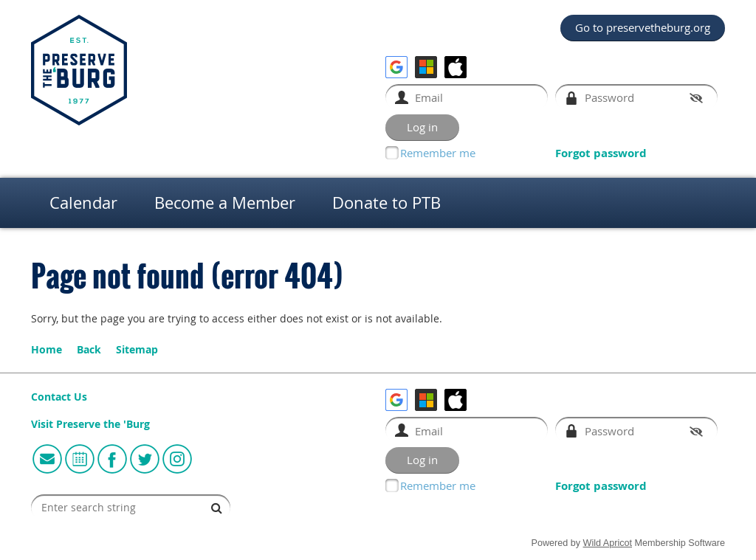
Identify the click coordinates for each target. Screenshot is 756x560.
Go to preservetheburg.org (643, 27)
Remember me (438, 153)
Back (89, 350)
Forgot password (601, 153)
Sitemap (137, 350)
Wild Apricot (608, 543)
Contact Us (59, 397)
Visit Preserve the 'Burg (90, 424)
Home (47, 350)
